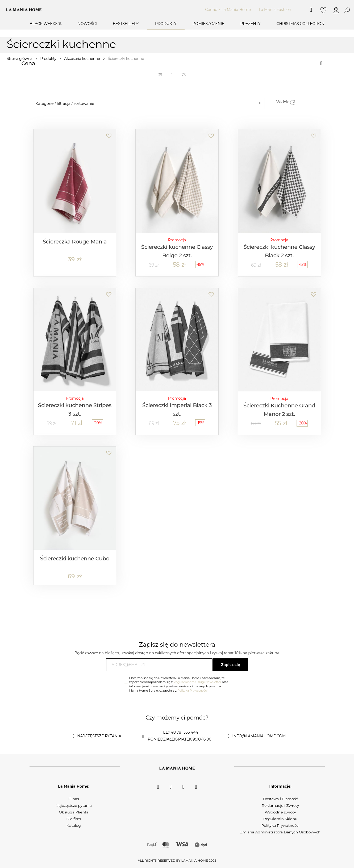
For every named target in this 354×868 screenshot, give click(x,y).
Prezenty (250, 24)
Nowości (87, 24)
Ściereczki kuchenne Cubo (75, 559)
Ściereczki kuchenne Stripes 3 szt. (75, 410)
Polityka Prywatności (280, 825)
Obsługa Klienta (74, 812)
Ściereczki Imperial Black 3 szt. (177, 410)
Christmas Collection (301, 24)
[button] (109, 133)
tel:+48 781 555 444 (180, 732)
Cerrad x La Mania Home (228, 10)
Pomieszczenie (209, 24)
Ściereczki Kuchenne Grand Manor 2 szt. (279, 410)
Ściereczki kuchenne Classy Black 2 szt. (279, 251)
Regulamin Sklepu (280, 819)
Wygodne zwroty (280, 812)
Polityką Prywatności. (193, 691)
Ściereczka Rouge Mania (75, 242)
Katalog (74, 825)
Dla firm (74, 819)
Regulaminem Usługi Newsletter (197, 682)
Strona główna (20, 59)
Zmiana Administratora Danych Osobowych (280, 832)
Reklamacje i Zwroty (280, 805)
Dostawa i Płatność (280, 799)
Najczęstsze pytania (74, 805)
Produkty (166, 24)
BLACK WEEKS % (45, 24)
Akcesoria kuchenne (82, 59)
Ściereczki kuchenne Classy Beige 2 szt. (177, 251)
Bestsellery (126, 24)
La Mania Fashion (275, 10)
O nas (74, 799)
